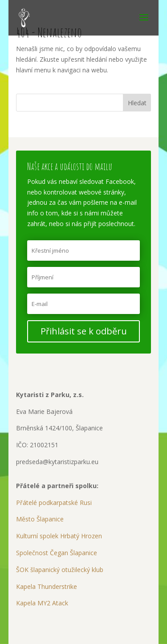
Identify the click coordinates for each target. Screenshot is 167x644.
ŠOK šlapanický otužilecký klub (60, 570)
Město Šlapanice (40, 519)
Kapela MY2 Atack (42, 603)
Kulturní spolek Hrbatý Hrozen (59, 536)
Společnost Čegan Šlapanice (57, 553)
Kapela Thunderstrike (47, 586)
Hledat (137, 103)
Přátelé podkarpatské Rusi (54, 503)
